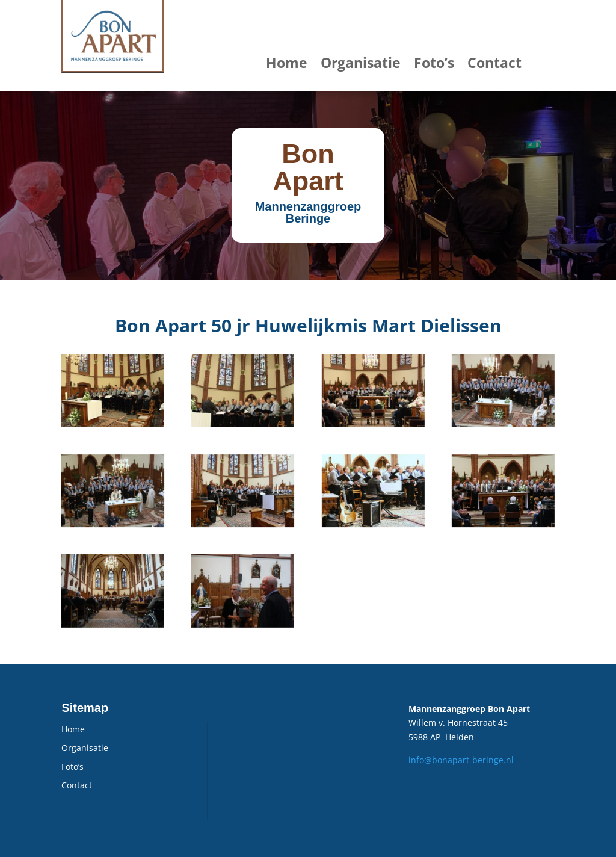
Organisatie (361, 63)
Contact (494, 63)
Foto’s (434, 63)
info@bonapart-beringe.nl (461, 760)
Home (287, 63)
